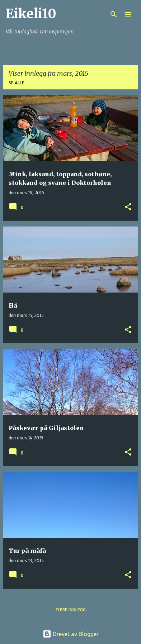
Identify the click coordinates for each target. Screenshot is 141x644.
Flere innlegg (71, 610)
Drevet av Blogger (71, 634)
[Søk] (114, 14)
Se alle (17, 83)
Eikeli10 (31, 14)
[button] (128, 207)
